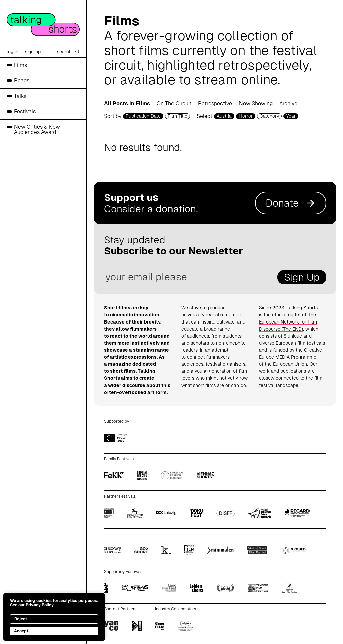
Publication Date (143, 116)
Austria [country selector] (224, 116)
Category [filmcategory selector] (269, 116)
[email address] (187, 277)
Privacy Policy (40, 605)
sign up (33, 52)
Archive (288, 103)
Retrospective (215, 103)
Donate (291, 203)
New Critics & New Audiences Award (37, 130)
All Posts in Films (127, 103)
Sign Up (302, 277)
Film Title (178, 116)
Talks (20, 96)
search (68, 52)
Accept (54, 631)
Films (21, 65)
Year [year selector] (291, 116)
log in (13, 52)
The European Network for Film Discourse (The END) (288, 322)
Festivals (25, 111)
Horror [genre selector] (246, 116)
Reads (22, 81)
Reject (54, 619)
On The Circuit (174, 103)
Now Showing (256, 103)
